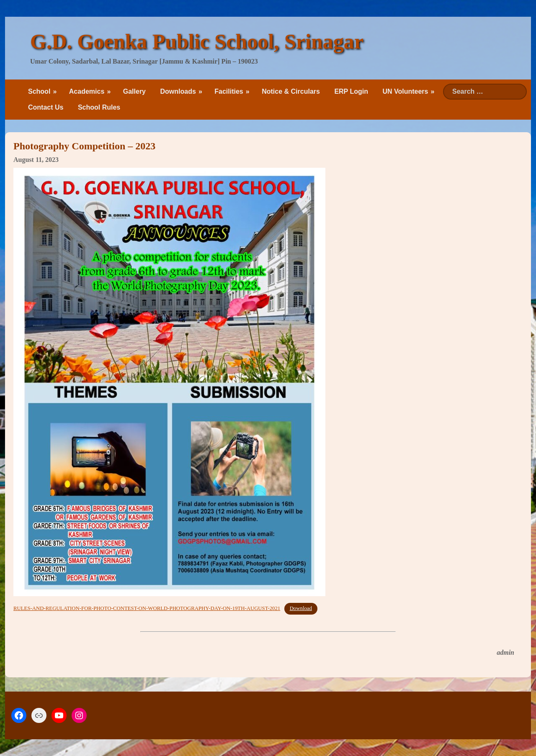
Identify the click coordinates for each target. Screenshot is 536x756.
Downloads (178, 91)
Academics (87, 91)
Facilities (229, 91)
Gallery (134, 91)
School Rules (99, 107)
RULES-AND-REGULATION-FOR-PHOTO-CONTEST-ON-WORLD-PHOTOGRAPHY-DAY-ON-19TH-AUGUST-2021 (147, 608)
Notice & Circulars (291, 91)
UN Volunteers (405, 91)
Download (301, 608)
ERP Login (351, 91)
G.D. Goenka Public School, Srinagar (197, 41)
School (39, 91)
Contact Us (46, 107)
